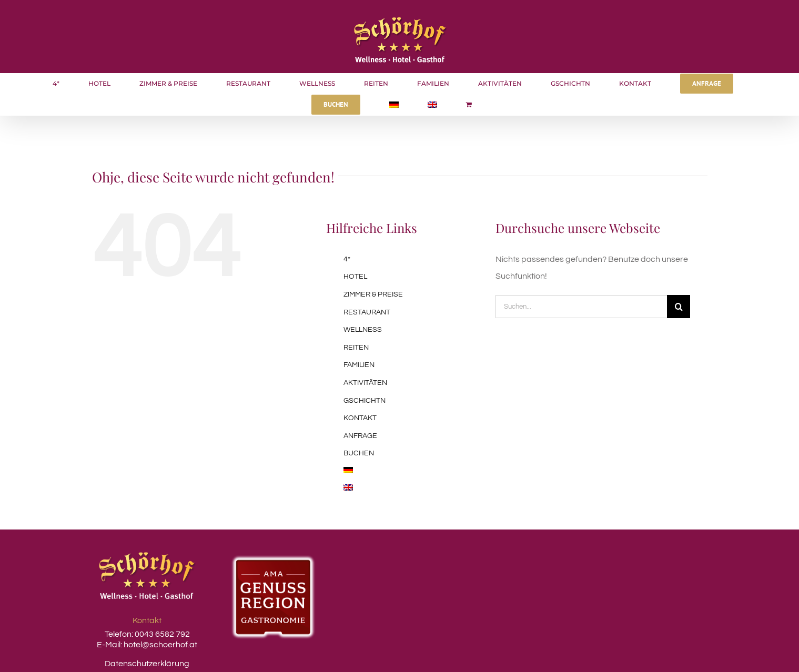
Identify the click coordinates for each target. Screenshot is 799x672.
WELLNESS (363, 330)
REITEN (356, 348)
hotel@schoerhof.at (160, 645)
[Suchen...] (581, 307)
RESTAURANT (367, 312)
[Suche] (679, 307)
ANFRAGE (360, 436)
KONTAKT (360, 418)
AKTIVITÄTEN (365, 383)
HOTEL (355, 277)
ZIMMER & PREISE (373, 294)
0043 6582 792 (161, 634)
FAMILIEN (359, 365)
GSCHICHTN (365, 401)
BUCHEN (359, 453)
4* (347, 259)
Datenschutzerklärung (147, 664)
